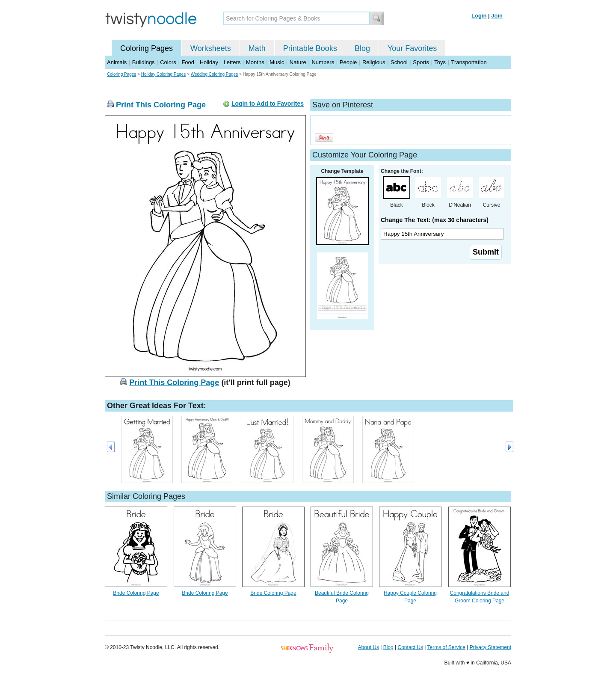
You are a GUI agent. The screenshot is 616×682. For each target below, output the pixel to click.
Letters (232, 62)
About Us (369, 647)
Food (188, 62)
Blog (362, 48)
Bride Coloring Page (136, 593)
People (348, 62)
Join (497, 16)
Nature (298, 62)
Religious (374, 62)
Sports (421, 62)
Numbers (323, 62)
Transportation (469, 62)
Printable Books (310, 48)
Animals (117, 62)
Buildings (144, 62)
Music (277, 62)
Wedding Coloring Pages (214, 74)
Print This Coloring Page (161, 105)
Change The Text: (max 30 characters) (435, 220)
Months (255, 62)
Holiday (209, 62)
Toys (440, 62)
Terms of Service (446, 647)
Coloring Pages (147, 48)
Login (479, 16)
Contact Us (410, 647)
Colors (168, 62)
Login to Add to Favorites (268, 104)
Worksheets (211, 48)
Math (257, 48)
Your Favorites (412, 48)
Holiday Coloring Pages (164, 74)
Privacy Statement (490, 647)
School (399, 62)
